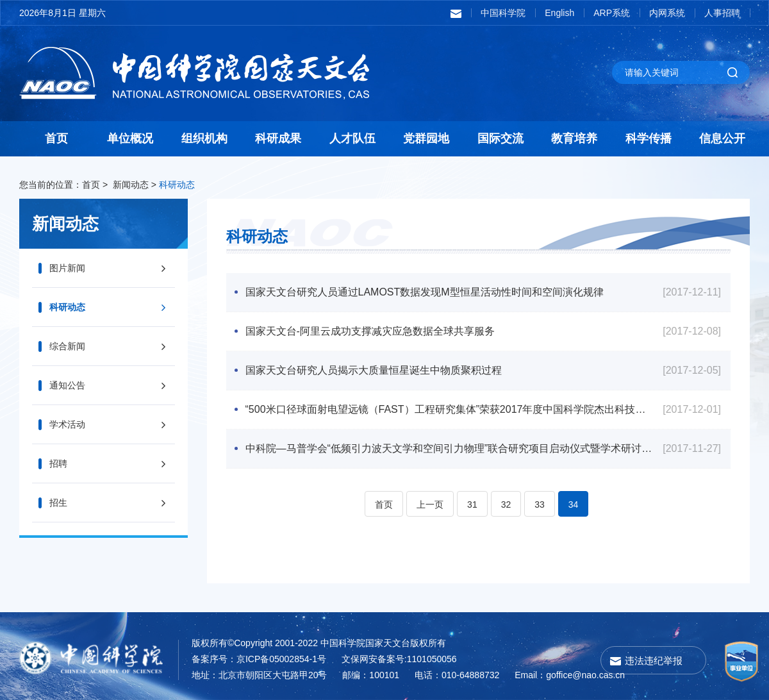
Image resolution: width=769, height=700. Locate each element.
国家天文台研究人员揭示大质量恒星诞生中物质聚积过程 (374, 370)
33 (540, 504)
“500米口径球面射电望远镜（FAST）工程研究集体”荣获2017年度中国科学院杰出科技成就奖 (450, 409)
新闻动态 (131, 185)
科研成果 (278, 138)
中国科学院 (503, 13)
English (559, 13)
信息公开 (722, 138)
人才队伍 (352, 138)
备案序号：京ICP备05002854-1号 (259, 659)
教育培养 (574, 138)
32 (506, 504)
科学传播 (649, 138)
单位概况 (130, 138)
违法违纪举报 (654, 661)
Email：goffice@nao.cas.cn (570, 675)
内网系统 (667, 13)
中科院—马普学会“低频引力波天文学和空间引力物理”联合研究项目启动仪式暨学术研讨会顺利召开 (450, 448)
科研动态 (177, 185)
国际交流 (500, 138)
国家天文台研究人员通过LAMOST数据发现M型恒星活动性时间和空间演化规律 (425, 292)
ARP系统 (612, 13)
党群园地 (426, 138)
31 (472, 504)
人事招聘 (722, 13)
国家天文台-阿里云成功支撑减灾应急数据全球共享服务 (370, 331)
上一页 (430, 504)
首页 (56, 138)
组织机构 (204, 138)
